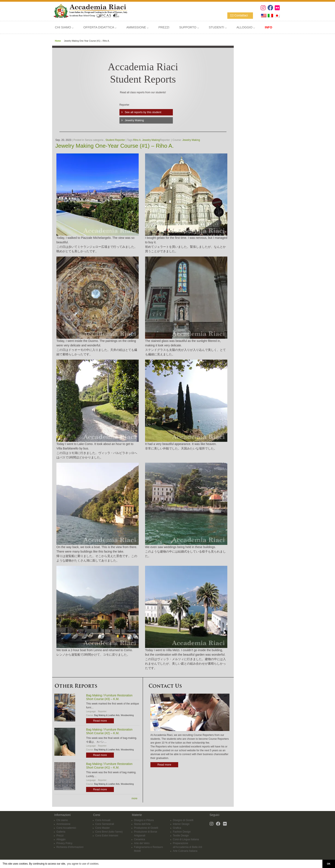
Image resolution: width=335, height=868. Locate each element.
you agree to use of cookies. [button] (83, 864)
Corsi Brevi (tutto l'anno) (109, 832)
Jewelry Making (134, 120)
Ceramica (139, 839)
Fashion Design (182, 832)
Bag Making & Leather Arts (107, 715)
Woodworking (127, 715)
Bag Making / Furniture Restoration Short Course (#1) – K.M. (109, 766)
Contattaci (241, 15)
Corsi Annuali (103, 820)
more (134, 798)
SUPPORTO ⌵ (189, 27)
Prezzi (60, 836)
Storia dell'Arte (142, 824)
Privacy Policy (64, 843)
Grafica (177, 828)
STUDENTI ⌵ (218, 27)
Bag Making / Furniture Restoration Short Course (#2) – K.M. (109, 731)
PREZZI (164, 27)
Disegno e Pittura (144, 820)
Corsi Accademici (66, 828)
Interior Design (181, 824)
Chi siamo (62, 820)
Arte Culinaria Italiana (185, 851)
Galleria (61, 832)
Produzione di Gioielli (146, 828)
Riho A (137, 140)
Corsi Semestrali (105, 824)
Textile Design (181, 836)
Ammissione (63, 824)
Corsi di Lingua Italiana (186, 839)
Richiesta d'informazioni (70, 847)
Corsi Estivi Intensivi (107, 836)
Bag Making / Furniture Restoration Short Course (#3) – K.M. (109, 697)
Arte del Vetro (142, 843)
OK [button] (329, 864)
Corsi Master (103, 828)
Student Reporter (115, 140)
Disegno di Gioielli (183, 820)
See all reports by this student (143, 112)
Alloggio (61, 839)
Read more (100, 721)
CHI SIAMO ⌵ (64, 27)
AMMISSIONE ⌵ (137, 27)
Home (58, 41)
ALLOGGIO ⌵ (246, 27)
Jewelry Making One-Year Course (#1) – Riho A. (115, 146)
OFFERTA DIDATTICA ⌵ (100, 27)
